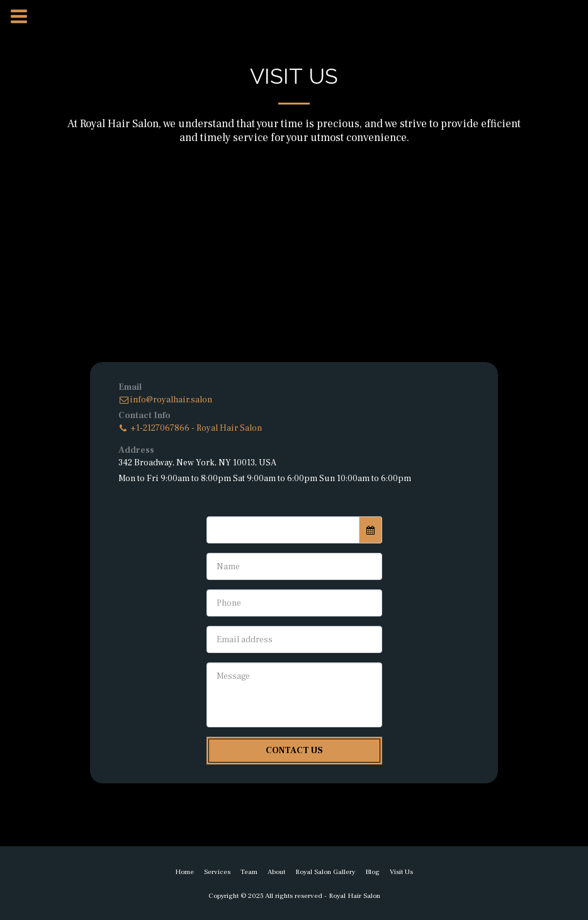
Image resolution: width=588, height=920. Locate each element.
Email (130, 387)
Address (136, 450)
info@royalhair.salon (165, 400)
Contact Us (294, 751)
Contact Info (144, 416)
